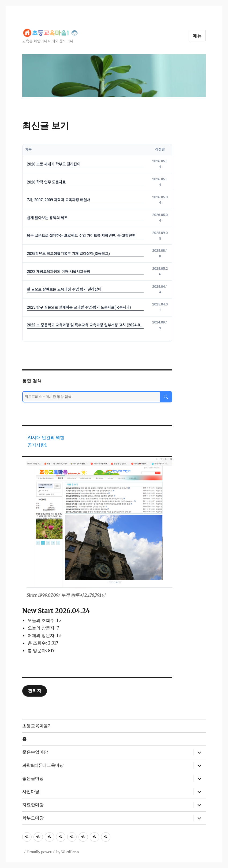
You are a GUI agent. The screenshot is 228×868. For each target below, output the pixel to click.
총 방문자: (38, 650)
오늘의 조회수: (42, 620)
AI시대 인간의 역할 (46, 437)
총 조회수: (38, 643)
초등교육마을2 (36, 726)
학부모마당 (33, 818)
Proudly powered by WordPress (53, 852)
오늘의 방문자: (42, 628)
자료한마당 (33, 805)
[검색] (166, 397)
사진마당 (31, 792)
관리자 (35, 691)
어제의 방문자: (42, 635)
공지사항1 (37, 445)
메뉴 (197, 36)
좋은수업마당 (35, 752)
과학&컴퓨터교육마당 (43, 765)
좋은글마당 (33, 778)
